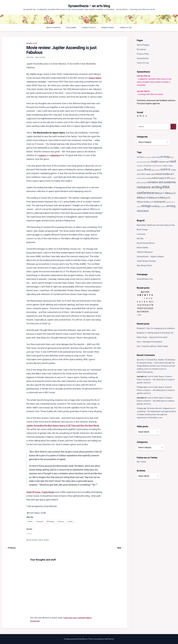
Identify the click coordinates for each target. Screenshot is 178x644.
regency (43, 155)
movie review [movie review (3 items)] (141, 178)
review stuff (32, 43)
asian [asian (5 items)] (154, 157)
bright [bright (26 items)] (155, 162)
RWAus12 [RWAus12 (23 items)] (170, 193)
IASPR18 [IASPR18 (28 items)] (165, 170)
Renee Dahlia (142, 248)
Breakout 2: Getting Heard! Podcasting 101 (155, 333)
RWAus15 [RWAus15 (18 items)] (165, 198)
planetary (55, 155)
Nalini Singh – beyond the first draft (152, 337)
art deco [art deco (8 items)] (140, 157)
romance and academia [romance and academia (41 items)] (161, 182)
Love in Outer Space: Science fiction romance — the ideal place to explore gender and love (156, 380)
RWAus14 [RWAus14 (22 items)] (154, 198)
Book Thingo (142, 230)
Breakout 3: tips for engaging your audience (156, 328)
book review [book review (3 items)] (147, 162)
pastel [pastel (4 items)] (173, 178)
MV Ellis (140, 239)
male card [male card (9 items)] (150, 174)
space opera (43, 540)
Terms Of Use (126, 28)
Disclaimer (71, 28)
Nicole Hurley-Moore (146, 243)
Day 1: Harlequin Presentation (150, 342)
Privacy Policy (89, 28)
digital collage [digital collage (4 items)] (168, 166)
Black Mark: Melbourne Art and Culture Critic (156, 225)
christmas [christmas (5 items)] (148, 166)
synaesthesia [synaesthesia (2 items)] (170, 202)
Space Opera (95, 78)
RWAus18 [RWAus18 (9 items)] (141, 202)
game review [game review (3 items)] (156, 170)
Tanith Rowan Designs (146, 261)
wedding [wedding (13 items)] (155, 206)
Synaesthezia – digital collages (150, 257)
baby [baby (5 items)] (158, 157)
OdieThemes (109, 639)
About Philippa (53, 28)
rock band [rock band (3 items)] (144, 183)
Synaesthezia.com (145, 279)
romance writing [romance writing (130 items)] (149, 187)
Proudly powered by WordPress (76, 639)
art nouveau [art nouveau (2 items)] (148, 157)
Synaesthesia (108, 28)
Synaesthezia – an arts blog (89, 6)
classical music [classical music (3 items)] (157, 166)
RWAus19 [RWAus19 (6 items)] (149, 202)
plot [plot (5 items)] (138, 183)
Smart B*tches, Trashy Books (40, 492)
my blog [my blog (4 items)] (149, 178)
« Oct (139, 315)
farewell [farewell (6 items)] (140, 170)
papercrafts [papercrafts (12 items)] (165, 178)
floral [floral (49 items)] (148, 170)
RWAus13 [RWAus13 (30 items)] (143, 198)
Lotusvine (141, 234)
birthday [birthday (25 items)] (165, 157)
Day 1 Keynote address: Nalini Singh (152, 346)
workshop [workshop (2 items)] (163, 207)
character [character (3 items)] (140, 166)
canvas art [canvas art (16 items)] (164, 162)
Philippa (30, 57)
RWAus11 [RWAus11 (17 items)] (159, 193)
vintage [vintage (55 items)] (146, 206)
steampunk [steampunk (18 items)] (159, 202)
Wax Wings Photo (144, 265)
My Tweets (142, 462)
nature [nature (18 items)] (155, 178)
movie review (32, 540)
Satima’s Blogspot (145, 252)
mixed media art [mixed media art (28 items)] (165, 174)
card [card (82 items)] (173, 161)
